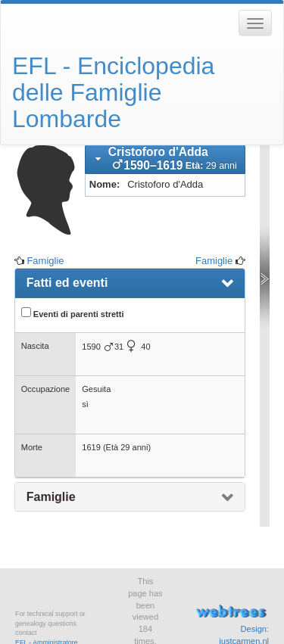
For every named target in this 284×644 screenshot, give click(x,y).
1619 (91, 447)
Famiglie (45, 261)
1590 (91, 347)
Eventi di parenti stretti (73, 313)
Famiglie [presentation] (51, 497)
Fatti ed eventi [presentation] (67, 283)
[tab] (165, 160)
